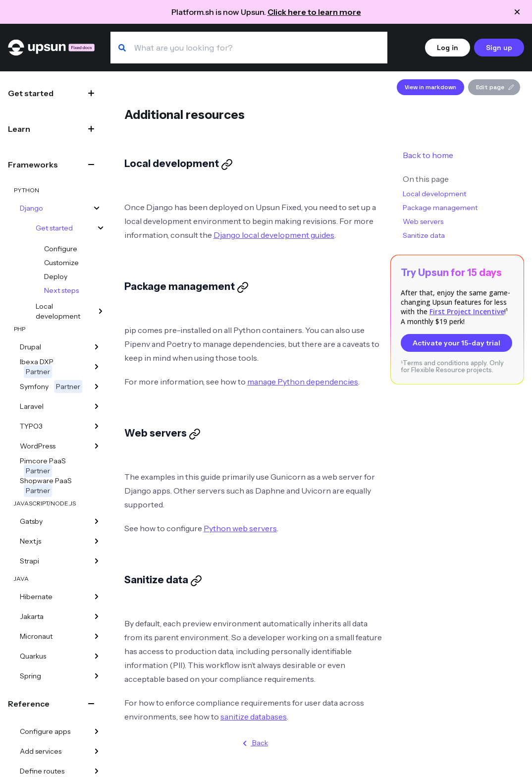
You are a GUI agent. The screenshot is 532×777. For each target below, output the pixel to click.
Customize (61, 263)
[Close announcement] (517, 12)
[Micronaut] (97, 636)
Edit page (495, 87)
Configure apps (45, 731)
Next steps (61, 290)
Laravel (32, 406)
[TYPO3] (97, 426)
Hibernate (36, 597)
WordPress (38, 446)
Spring (30, 676)
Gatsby (31, 521)
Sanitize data (424, 235)
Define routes (42, 771)
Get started (31, 93)
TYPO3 (31, 426)
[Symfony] (97, 387)
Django (31, 208)
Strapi (29, 561)
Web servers (423, 222)
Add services (41, 751)
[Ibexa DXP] (97, 367)
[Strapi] (97, 561)
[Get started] (101, 228)
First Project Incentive (467, 311)
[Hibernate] (97, 597)
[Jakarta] (97, 616)
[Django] (97, 208)
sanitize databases (254, 717)
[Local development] (101, 311)
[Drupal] (97, 347)
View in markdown (430, 87)
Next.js (30, 541)
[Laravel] (97, 406)
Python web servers (240, 528)
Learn (19, 129)
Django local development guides (274, 235)
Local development (58, 311)
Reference (29, 704)
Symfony (51, 387)
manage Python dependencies (303, 382)
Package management (440, 208)
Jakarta (32, 616)
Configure (61, 249)
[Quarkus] (97, 656)
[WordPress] (97, 446)
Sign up (499, 48)
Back (253, 743)
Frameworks (33, 165)
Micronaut (36, 636)
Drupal (30, 347)
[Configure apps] (97, 731)
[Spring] (97, 676)
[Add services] (97, 751)
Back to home (428, 155)
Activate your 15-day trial (456, 343)
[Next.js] (97, 541)
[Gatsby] (97, 521)
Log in (448, 48)
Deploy (56, 277)
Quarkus (33, 656)
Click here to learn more (314, 12)
